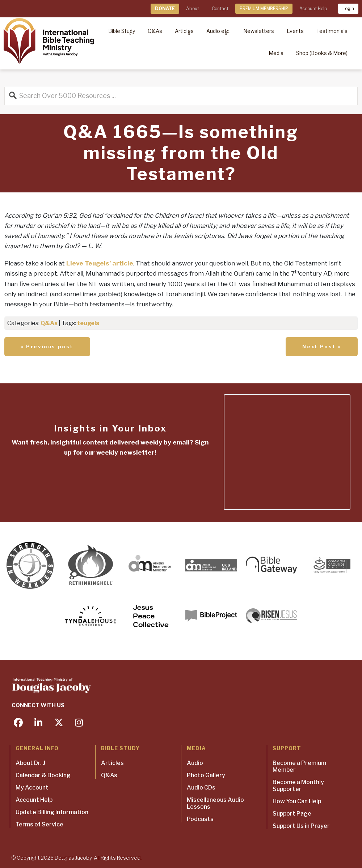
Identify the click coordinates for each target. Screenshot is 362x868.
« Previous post (47, 346)
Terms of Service (39, 824)
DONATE (165, 8)
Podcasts (200, 819)
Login (348, 8)
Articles (112, 763)
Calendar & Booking (43, 775)
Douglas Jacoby (73, 858)
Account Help (313, 8)
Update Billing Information (52, 812)
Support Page (292, 814)
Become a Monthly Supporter (298, 786)
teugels (88, 323)
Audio (195, 763)
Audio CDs (201, 788)
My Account (32, 788)
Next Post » (322, 346)
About (193, 8)
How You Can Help (297, 801)
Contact (220, 8)
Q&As (49, 323)
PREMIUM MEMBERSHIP (264, 8)
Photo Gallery (206, 775)
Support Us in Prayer (301, 826)
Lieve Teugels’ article (100, 263)
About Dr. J (30, 763)
